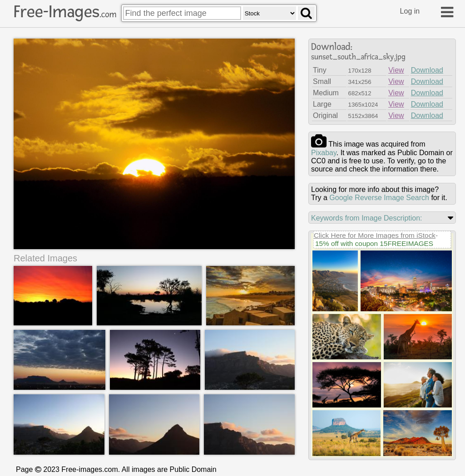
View (396, 70)
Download (427, 70)
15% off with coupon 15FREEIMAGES (374, 243)
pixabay (324, 153)
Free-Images (65, 12)
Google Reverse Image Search (379, 198)
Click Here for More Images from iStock (375, 235)
